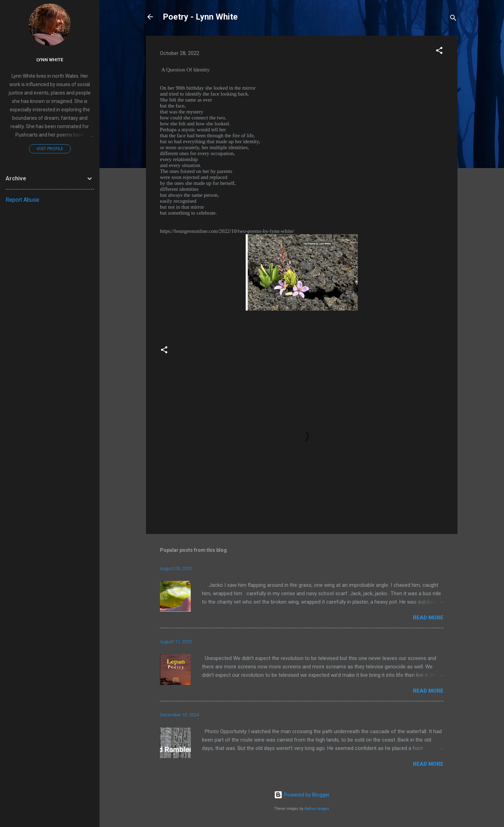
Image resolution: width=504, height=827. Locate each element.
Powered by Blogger (302, 795)
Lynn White (50, 60)
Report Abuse (22, 200)
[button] (439, 52)
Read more (428, 618)
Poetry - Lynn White (200, 17)
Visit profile (50, 149)
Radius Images (317, 809)
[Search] (453, 19)
